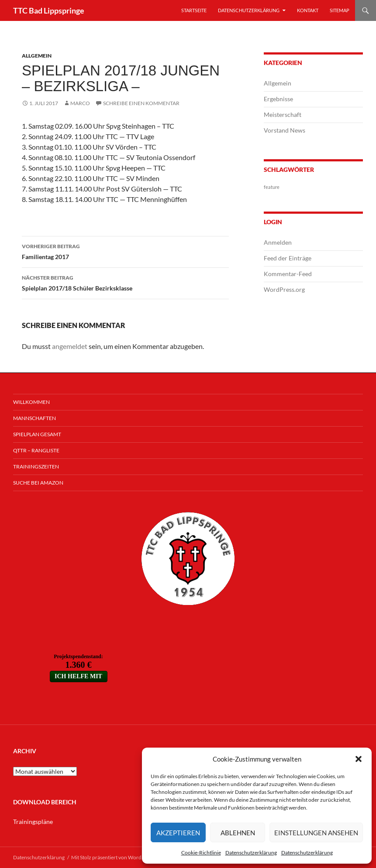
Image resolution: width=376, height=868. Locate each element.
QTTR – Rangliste (36, 450)
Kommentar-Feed (288, 274)
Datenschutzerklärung (251, 853)
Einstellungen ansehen (316, 833)
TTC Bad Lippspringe (49, 10)
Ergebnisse (278, 99)
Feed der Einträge (288, 258)
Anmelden (278, 242)
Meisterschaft (283, 114)
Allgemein (37, 56)
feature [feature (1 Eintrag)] (272, 187)
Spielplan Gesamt (37, 434)
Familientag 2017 (125, 251)
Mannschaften (34, 418)
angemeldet (70, 346)
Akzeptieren (178, 833)
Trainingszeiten (36, 466)
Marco (80, 103)
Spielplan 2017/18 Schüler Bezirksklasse (125, 282)
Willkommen (31, 402)
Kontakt (308, 10)
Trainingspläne (33, 822)
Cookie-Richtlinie (201, 853)
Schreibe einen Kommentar (141, 103)
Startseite (194, 10)
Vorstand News (285, 130)
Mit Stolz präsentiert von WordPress (112, 857)
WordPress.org (284, 289)
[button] (359, 759)
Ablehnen (238, 833)
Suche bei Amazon (38, 483)
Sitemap (340, 10)
